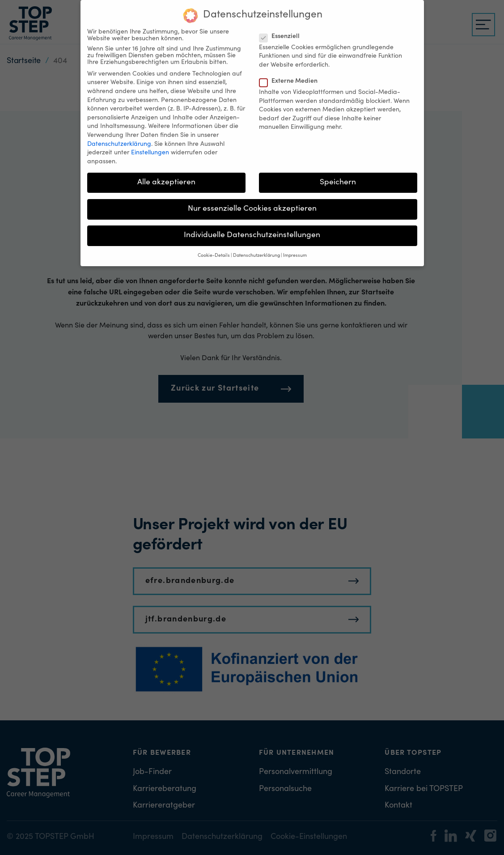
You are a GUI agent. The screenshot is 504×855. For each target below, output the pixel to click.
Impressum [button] (295, 249)
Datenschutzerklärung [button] (256, 249)
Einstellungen (150, 147)
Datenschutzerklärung (119, 138)
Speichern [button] (338, 176)
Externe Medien (291, 75)
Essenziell (282, 30)
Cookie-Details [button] (214, 249)
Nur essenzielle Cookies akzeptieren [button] (252, 202)
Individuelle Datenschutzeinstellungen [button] (252, 229)
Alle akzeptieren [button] (166, 176)
